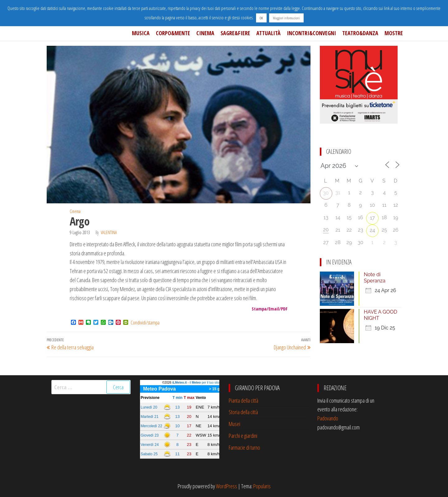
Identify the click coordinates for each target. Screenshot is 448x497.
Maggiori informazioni (286, 18)
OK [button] (261, 18)
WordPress (226, 486)
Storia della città (243, 412)
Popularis (262, 486)
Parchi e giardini (243, 436)
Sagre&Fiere (235, 33)
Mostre (394, 33)
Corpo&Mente (173, 33)
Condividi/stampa (145, 323)
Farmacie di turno (244, 447)
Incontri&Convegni (311, 33)
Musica (141, 33)
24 (372, 230)
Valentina (109, 232)
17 (372, 218)
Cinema (205, 33)
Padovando (328, 418)
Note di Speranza (375, 278)
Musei (234, 424)
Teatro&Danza (360, 33)
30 (326, 193)
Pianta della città (243, 400)
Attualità (268, 33)
